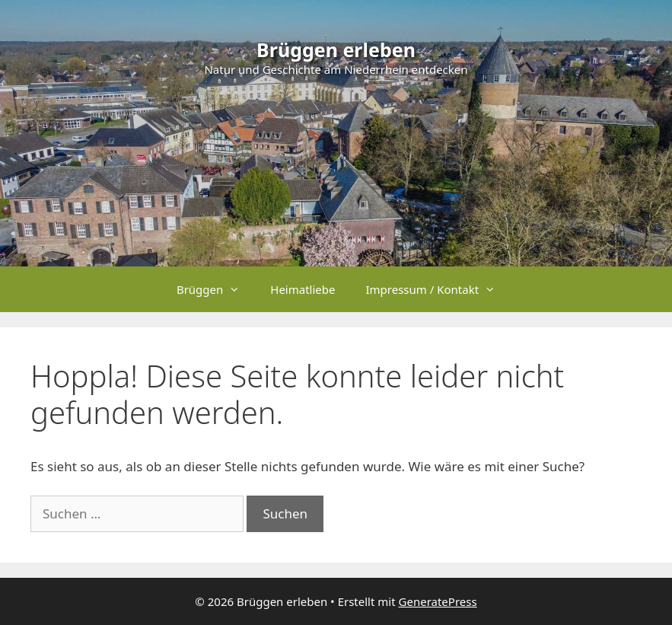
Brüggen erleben (336, 49)
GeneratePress (438, 601)
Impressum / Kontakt (438, 289)
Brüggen (216, 289)
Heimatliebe (303, 289)
